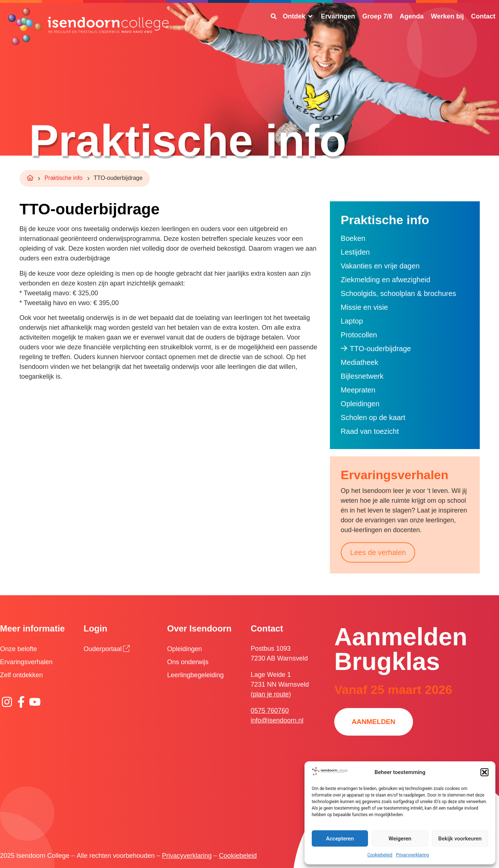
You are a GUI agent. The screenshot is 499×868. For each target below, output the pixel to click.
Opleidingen (360, 404)
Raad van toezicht (370, 431)
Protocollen (359, 335)
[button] (484, 772)
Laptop (352, 321)
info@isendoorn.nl (277, 720)
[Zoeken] (274, 16)
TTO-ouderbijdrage (381, 349)
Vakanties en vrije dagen (380, 266)
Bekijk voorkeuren (460, 839)
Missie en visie (364, 307)
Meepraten (358, 390)
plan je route (271, 694)
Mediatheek (359, 362)
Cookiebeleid (380, 855)
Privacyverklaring (412, 855)
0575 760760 (270, 711)
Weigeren (400, 839)
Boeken (353, 238)
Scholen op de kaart (373, 417)
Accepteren (340, 839)
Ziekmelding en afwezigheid (386, 280)
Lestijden (355, 252)
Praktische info (63, 178)
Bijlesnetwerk (362, 376)
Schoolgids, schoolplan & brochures (398, 293)
